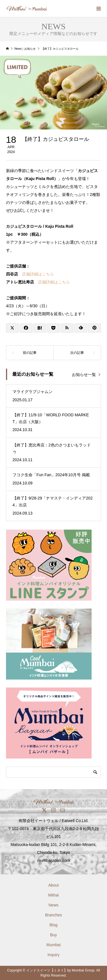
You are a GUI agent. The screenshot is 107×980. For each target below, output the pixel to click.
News (53, 905)
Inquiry (53, 955)
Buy (53, 935)
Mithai (53, 895)
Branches (53, 915)
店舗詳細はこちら (38, 274)
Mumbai (54, 945)
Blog (53, 925)
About (53, 885)
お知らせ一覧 (84, 375)
